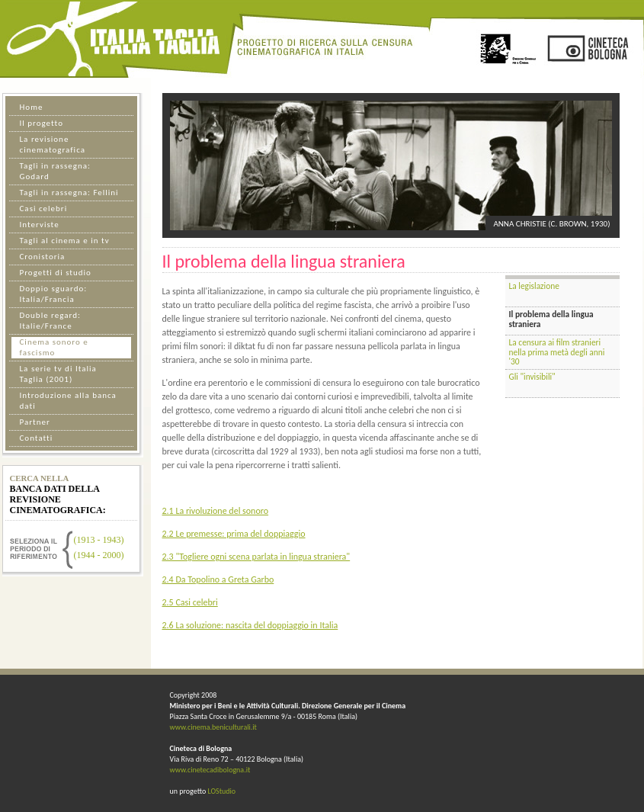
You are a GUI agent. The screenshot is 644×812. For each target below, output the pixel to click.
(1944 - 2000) (99, 555)
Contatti (37, 438)
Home (32, 107)
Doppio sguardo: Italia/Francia (54, 294)
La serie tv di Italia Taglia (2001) (58, 374)
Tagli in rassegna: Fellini (69, 193)
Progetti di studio (56, 273)
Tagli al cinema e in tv (65, 241)
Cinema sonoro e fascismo (54, 347)
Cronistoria (43, 257)
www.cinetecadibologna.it (210, 770)
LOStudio (221, 791)
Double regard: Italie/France (50, 321)
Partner (35, 422)
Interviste (40, 225)
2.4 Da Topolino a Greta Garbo (218, 579)
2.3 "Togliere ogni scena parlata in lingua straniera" (256, 557)
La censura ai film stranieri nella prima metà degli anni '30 (557, 352)
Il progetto (42, 123)
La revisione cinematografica (53, 144)
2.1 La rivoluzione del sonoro (216, 511)
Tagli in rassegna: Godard (55, 171)
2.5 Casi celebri (190, 602)
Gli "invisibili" (532, 377)
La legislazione (534, 286)
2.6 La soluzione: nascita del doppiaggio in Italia (250, 625)
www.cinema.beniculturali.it (213, 727)
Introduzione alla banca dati (68, 401)
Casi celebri (44, 209)
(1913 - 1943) (99, 540)
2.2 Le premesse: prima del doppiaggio (234, 534)
